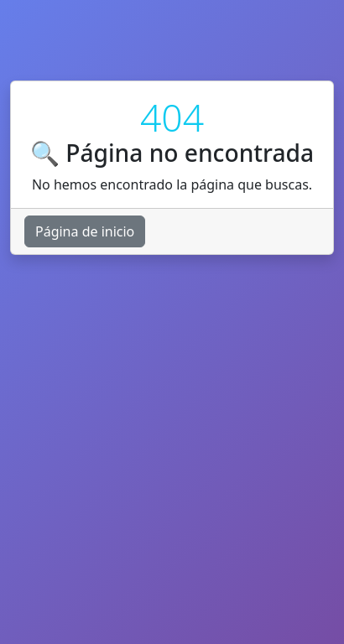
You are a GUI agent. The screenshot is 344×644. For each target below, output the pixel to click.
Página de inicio (85, 231)
